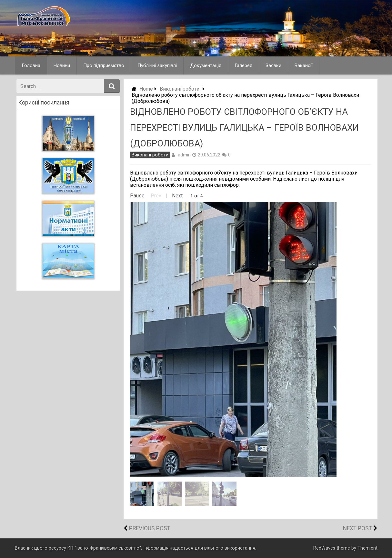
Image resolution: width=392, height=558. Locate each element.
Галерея (243, 65)
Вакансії (304, 65)
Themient (367, 548)
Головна (31, 65)
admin (184, 155)
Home (146, 89)
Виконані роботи (180, 89)
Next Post (357, 528)
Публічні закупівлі (157, 65)
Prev (156, 196)
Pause (137, 196)
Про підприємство (104, 65)
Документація (206, 65)
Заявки (273, 65)
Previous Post (150, 528)
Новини (62, 65)
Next (177, 196)
